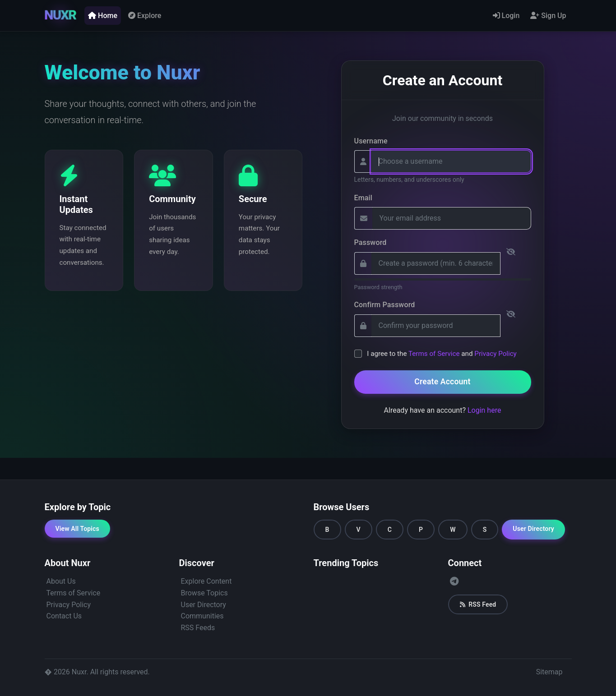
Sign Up (548, 16)
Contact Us (64, 616)
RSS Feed (478, 604)
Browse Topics (204, 593)
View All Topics (77, 529)
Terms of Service (434, 354)
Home (103, 16)
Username (371, 141)
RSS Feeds (198, 628)
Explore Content (206, 581)
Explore (145, 16)
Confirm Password (385, 305)
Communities (202, 616)
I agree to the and (442, 354)
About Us (61, 581)
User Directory (533, 529)
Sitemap (549, 672)
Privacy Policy (496, 354)
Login (506, 16)
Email (364, 198)
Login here (484, 410)
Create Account (442, 382)
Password (371, 242)
